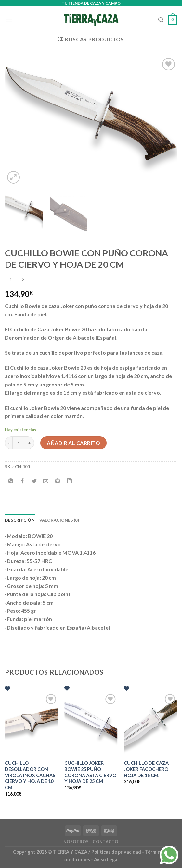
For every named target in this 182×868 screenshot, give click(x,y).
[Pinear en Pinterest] (58, 481)
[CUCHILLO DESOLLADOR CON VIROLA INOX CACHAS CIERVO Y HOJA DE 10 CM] (32, 724)
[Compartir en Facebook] (23, 481)
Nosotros (76, 842)
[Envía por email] (46, 481)
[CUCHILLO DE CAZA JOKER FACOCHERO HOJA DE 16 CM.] (150, 724)
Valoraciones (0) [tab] (59, 520)
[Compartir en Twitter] (34, 481)
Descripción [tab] (20, 520)
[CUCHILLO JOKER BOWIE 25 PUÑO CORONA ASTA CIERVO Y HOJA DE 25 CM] (91, 724)
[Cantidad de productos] (19, 443)
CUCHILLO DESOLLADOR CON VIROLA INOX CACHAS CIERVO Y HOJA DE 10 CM (30, 775)
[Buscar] (161, 20)
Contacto (106, 842)
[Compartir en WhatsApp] (11, 481)
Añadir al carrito (73, 443)
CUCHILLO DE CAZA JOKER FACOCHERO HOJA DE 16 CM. (146, 769)
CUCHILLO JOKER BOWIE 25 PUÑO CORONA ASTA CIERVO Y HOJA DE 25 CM (90, 772)
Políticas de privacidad (116, 852)
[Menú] (9, 20)
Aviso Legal (106, 859)
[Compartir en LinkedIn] (69, 481)
